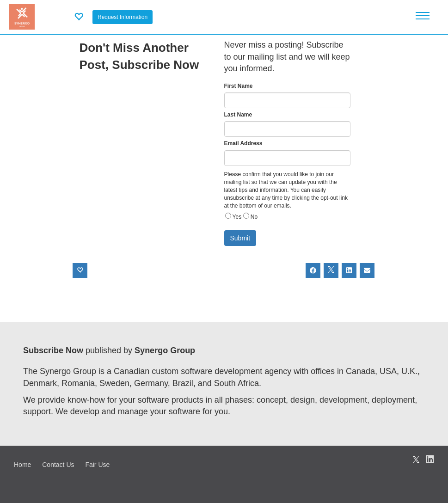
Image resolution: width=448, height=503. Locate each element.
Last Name (238, 115)
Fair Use (97, 465)
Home (22, 465)
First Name (239, 86)
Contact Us (58, 465)
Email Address (243, 143)
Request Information (123, 17)
